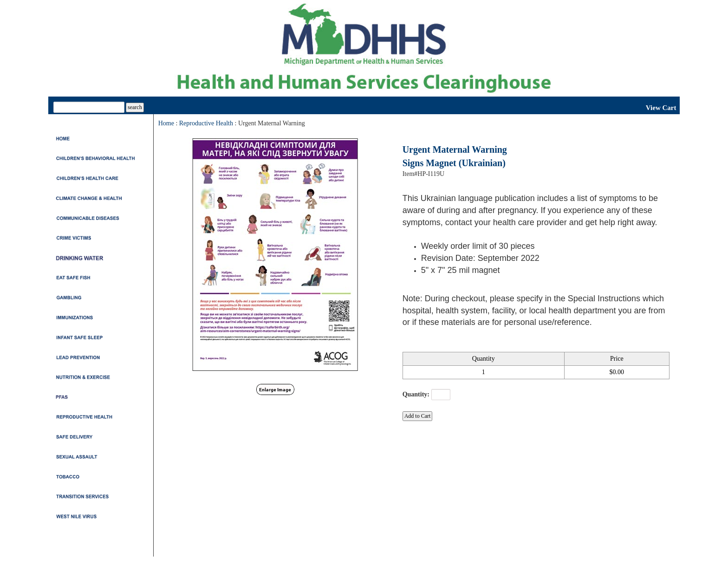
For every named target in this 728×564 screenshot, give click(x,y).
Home (166, 123)
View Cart (661, 108)
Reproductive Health (206, 123)
